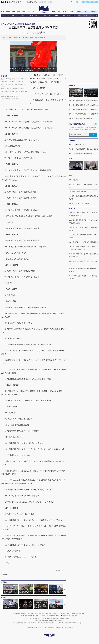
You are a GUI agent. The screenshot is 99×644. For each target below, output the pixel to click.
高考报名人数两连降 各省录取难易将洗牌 (85, 105)
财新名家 (72, 141)
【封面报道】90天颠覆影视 (84, 118)
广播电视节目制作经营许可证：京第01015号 (40, 618)
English (71, 11)
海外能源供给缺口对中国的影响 (83, 153)
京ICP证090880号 (25, 616)
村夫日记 (71, 196)
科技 (8, 16)
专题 (69, 16)
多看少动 (75, 180)
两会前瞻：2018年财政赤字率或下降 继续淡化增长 (14, 93)
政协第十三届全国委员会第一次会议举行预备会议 (14, 79)
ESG (46, 16)
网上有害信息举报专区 (45, 2)
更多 (3, 16)
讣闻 (73, 16)
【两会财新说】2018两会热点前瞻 (10, 99)
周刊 (86, 11)
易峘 (70, 153)
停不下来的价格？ (79, 145)
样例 (96, 124)
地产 (13, 16)
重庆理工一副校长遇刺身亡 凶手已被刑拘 (85, 242)
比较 (56, 16)
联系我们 (65, 628)
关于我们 (29, 628)
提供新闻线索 (58, 628)
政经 (24, 11)
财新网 (39, 33)
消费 (22, 16)
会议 (17, 2)
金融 (13, 11)
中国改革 (62, 16)
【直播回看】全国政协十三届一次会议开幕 (12, 82)
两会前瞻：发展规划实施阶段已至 (10, 96)
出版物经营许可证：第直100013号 (61, 618)
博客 (54, 11)
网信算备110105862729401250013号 (51, 616)
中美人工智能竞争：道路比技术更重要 (86, 149)
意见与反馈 (51, 628)
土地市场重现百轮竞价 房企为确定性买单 (85, 114)
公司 (19, 11)
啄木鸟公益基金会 (42, 628)
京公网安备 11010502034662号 (70, 616)
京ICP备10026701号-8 (36, 616)
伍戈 (70, 145)
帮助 (35, 2)
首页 (3, 11)
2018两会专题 (10, 24)
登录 (71, 2)
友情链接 (70, 628)
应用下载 (30, 2)
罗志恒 (71, 149)
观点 (34, 11)
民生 (41, 16)
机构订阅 (12, 2)
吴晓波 (71, 203)
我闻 (6, 2)
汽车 (17, 16)
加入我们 (34, 628)
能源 (27, 16)
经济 (8, 11)
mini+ (79, 11)
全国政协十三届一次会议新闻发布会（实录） (13, 89)
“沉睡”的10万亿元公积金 (82, 203)
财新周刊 (71, 118)
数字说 (51, 16)
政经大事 (28, 24)
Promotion (23, 2)
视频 (64, 11)
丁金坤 (71, 192)
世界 (29, 11)
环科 (36, 16)
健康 (32, 16)
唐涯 (70, 180)
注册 (77, 2)
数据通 (94, 11)
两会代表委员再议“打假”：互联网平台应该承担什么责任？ (14, 85)
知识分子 (71, 184)
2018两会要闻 (20, 24)
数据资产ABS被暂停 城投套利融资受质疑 (85, 101)
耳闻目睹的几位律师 (80, 192)
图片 (59, 11)
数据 (2, 2)
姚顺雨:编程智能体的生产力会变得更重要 (85, 110)
